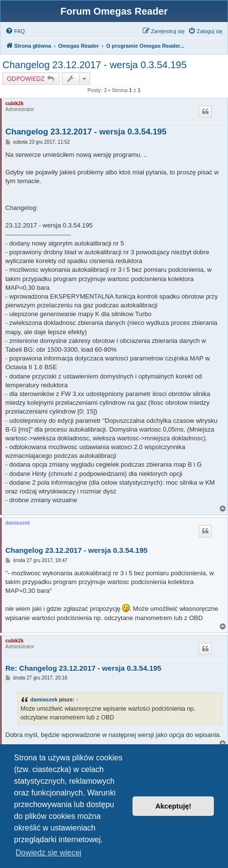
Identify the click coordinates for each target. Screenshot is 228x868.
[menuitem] (15, 31)
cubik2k (14, 104)
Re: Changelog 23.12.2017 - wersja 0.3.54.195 (83, 668)
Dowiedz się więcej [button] (48, 853)
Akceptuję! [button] (173, 806)
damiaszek (18, 523)
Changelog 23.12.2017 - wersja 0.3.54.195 (95, 65)
